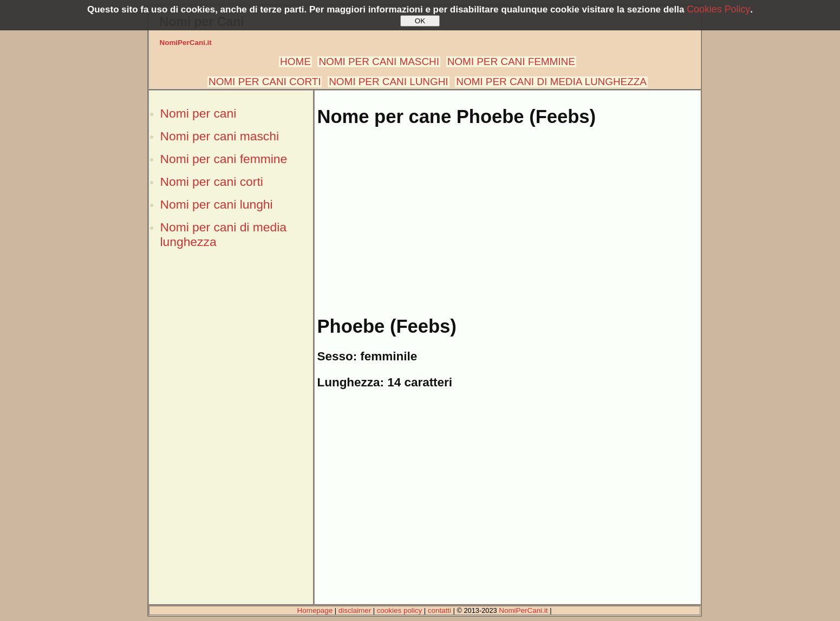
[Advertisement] (231, 441)
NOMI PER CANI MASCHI (379, 62)
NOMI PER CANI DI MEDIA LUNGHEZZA (551, 82)
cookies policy (400, 610)
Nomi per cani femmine (224, 159)
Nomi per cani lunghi (217, 204)
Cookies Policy (718, 9)
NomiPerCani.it (186, 43)
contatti (439, 610)
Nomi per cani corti (212, 182)
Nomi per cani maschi (220, 136)
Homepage (315, 610)
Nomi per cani (198, 113)
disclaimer (355, 610)
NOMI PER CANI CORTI (265, 82)
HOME (295, 62)
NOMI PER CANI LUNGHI (388, 82)
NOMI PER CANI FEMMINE (511, 62)
